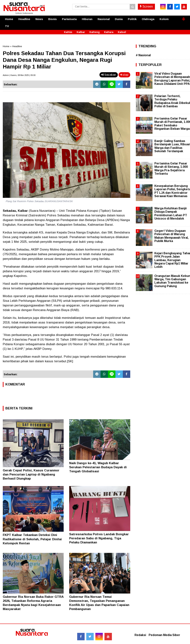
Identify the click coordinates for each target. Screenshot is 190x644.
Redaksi (140, 635)
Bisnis (53, 19)
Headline (24, 19)
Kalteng (95, 32)
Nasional (104, 19)
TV (7, 26)
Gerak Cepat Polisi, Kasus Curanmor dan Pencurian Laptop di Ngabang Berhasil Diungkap (31, 474)
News (39, 19)
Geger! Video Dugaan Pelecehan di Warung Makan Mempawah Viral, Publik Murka (171, 236)
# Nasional (143, 55)
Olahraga (148, 19)
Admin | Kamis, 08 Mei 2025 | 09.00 (19, 75)
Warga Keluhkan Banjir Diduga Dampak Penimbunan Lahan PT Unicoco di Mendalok (171, 213)
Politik (132, 19)
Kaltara (109, 32)
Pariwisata (69, 19)
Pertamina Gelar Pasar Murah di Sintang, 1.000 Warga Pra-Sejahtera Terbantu (171, 169)
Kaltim (68, 32)
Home (9, 19)
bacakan (109, 75)
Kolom (164, 19)
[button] (184, 17)
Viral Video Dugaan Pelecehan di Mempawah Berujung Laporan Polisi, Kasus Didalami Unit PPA (172, 79)
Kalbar (81, 32)
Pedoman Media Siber (164, 635)
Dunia (119, 19)
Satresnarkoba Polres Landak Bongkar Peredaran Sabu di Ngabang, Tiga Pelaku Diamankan (99, 538)
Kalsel (122, 32)
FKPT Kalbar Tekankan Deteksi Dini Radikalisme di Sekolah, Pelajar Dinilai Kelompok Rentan (32, 539)
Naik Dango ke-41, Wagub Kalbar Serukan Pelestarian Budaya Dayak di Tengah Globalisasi (98, 467)
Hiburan (87, 19)
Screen (146, 6)
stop (124, 75)
